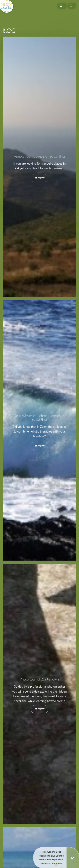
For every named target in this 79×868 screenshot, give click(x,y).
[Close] (73, 858)
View (40, 178)
